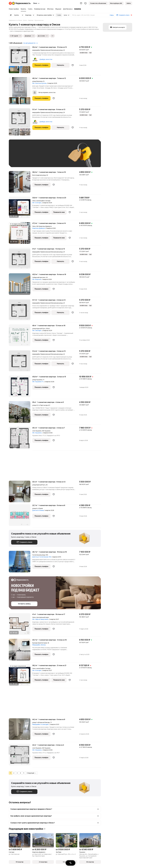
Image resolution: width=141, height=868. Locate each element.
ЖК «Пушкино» (37, 433)
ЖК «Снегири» (37, 203)
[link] (129, 3)
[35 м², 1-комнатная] (21, 413)
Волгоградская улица (39, 175)
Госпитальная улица (39, 555)
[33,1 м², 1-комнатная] (21, 492)
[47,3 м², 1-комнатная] (21, 234)
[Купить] (23, 9)
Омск (34, 201)
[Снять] (30, 9)
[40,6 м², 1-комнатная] (21, 387)
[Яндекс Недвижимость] (21, 3)
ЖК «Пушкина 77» (38, 382)
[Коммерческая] (40, 9)
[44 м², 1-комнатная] (21, 756)
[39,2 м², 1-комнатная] (21, 676)
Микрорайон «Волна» (39, 645)
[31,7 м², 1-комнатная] (21, 311)
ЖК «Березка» (37, 279)
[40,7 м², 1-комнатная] (21, 651)
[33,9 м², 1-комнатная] (21, 208)
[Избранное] (81, 3)
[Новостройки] (14, 9)
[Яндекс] (10, 3)
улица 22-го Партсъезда (40, 405)
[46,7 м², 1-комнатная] (21, 563)
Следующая (31, 773)
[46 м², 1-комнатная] (21, 336)
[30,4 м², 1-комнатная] (21, 61)
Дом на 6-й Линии (38, 510)
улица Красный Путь (39, 329)
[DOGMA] (77, 9)
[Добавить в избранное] (73, 65)
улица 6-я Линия (38, 508)
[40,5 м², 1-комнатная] (21, 285)
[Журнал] (58, 9)
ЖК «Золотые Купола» (40, 83)
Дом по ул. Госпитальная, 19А (42, 557)
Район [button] (112, 15)
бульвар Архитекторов (40, 643)
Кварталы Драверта (39, 228)
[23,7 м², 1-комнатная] (21, 516)
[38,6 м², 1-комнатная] (21, 183)
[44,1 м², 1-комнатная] (21, 730)
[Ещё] (52, 36)
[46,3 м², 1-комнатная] (21, 92)
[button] (85, 3)
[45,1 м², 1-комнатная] (21, 439)
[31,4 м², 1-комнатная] (21, 362)
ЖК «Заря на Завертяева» (40, 619)
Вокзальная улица (57, 50)
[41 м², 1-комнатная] (21, 625)
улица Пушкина (37, 380)
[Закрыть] (131, 15)
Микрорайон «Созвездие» (41, 724)
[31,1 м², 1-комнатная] (21, 123)
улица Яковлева (37, 81)
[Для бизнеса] (68, 9)
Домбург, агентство (46, 59)
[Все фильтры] (11, 15)
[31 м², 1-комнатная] (21, 260)
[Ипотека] (50, 9)
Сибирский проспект (39, 277)
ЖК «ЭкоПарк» (37, 331)
